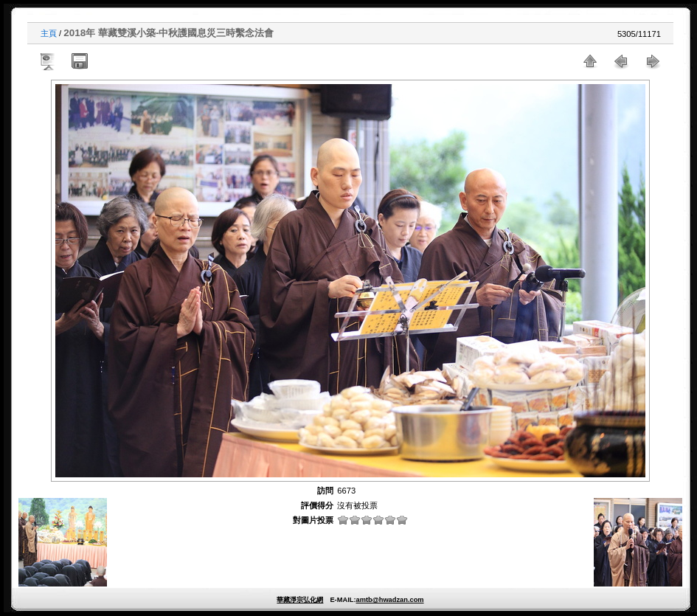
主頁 (49, 33)
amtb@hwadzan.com (389, 600)
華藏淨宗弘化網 (300, 600)
